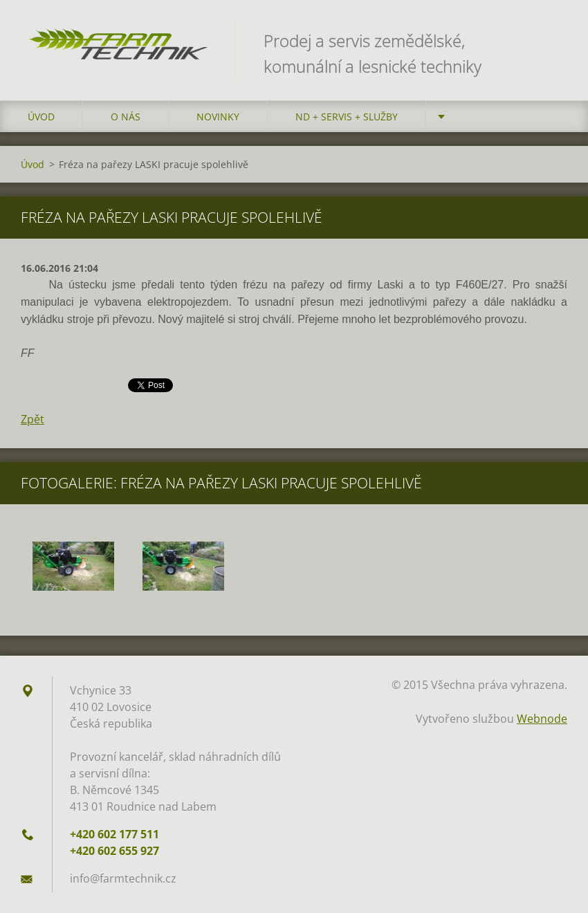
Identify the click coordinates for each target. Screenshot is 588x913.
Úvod (41, 117)
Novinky (218, 117)
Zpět (33, 419)
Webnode (542, 719)
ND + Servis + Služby (347, 117)
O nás (126, 117)
